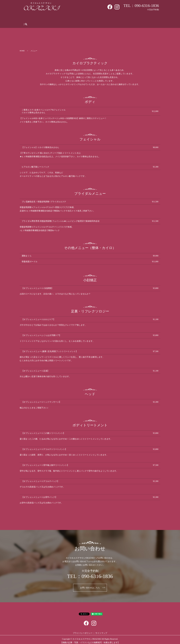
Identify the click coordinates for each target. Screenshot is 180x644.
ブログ (134, 18)
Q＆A (105, 18)
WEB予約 (81, 18)
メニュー (69, 18)
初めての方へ (55, 18)
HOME (29, 18)
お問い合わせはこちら (90, 585)
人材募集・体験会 (120, 18)
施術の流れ (94, 18)
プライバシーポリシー (83, 631)
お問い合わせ (147, 18)
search (26, 22)
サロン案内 (40, 18)
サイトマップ (101, 631)
